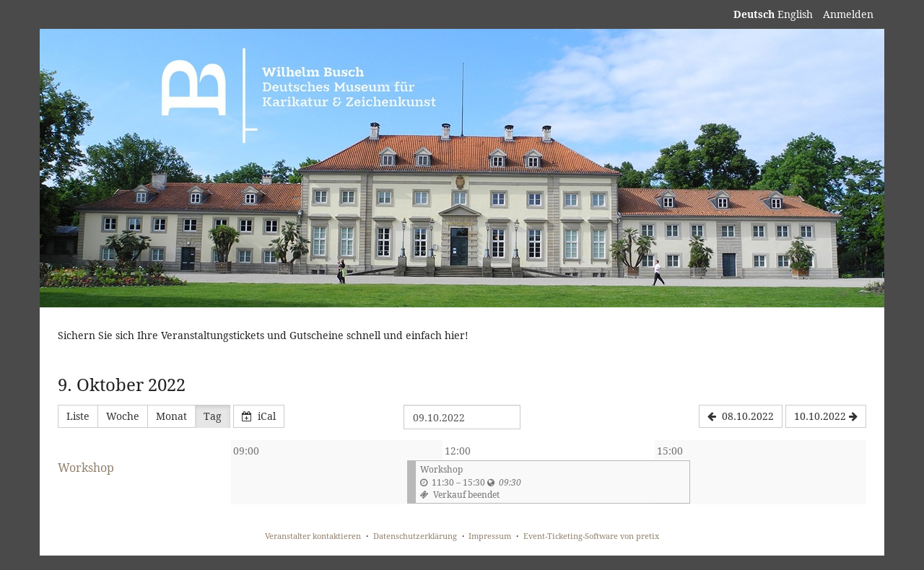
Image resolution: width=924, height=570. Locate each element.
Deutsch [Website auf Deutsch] (754, 14)
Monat (171, 416)
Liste (78, 416)
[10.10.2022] (826, 416)
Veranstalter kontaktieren (313, 536)
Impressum (490, 536)
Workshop (86, 468)
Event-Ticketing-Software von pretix (591, 536)
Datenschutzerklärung (415, 536)
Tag (213, 416)
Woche (123, 416)
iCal (259, 416)
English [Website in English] (795, 14)
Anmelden (848, 14)
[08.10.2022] (741, 416)
